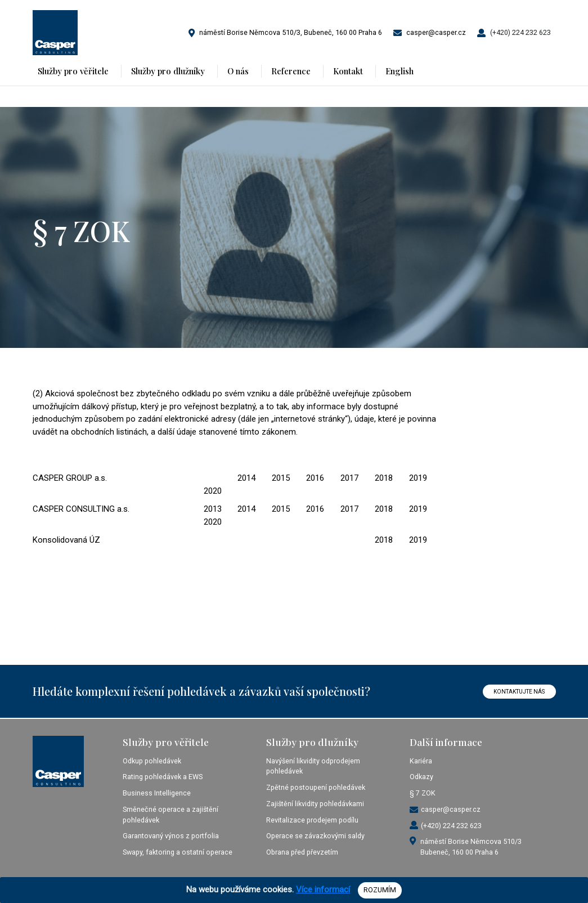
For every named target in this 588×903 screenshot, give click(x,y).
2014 (246, 478)
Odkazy (421, 777)
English (400, 71)
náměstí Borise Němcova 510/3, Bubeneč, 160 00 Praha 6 (291, 32)
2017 (349, 478)
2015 (281, 478)
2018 (384, 478)
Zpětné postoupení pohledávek (316, 787)
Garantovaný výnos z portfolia (171, 836)
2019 (418, 478)
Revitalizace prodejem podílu (312, 820)
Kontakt (348, 71)
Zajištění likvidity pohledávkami (315, 804)
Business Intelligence (157, 793)
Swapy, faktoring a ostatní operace (178, 852)
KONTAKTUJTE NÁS (519, 692)
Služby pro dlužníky (168, 71)
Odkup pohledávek (152, 761)
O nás (238, 71)
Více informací (323, 889)
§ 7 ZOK (423, 793)
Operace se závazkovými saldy (315, 836)
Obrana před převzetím (302, 852)
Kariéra (421, 761)
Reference (291, 71)
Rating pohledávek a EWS (163, 777)
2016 (315, 478)
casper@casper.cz (436, 32)
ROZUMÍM (380, 890)
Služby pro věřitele (73, 71)
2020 (213, 491)
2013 (213, 509)
